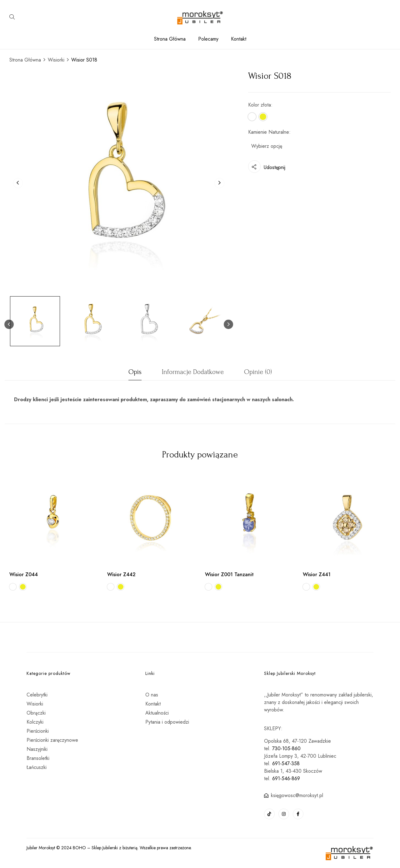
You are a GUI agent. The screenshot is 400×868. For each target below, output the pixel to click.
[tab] (135, 374)
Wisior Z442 (121, 574)
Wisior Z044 (24, 574)
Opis (135, 372)
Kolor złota (260, 105)
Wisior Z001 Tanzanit (229, 574)
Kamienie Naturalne (269, 132)
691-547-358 (286, 763)
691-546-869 (286, 778)
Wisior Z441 (317, 574)
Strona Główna (25, 60)
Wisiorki (56, 60)
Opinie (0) (258, 372)
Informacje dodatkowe (193, 372)
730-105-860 (286, 748)
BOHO (79, 848)
